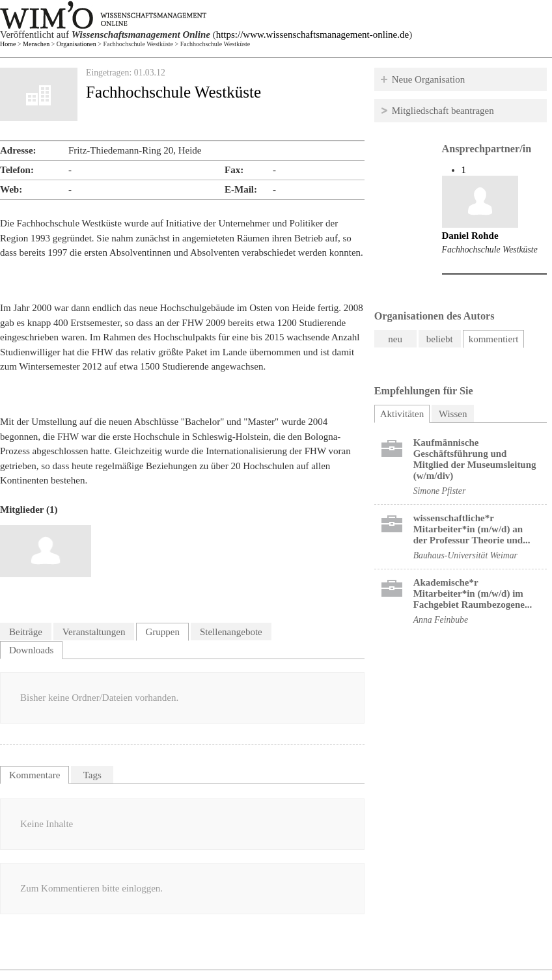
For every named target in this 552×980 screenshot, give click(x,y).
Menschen (36, 44)
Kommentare (34, 775)
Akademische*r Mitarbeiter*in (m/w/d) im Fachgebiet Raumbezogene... (473, 593)
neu (395, 339)
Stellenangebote (231, 632)
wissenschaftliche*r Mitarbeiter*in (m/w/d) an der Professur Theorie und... (472, 529)
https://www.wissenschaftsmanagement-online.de (312, 34)
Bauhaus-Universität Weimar (465, 555)
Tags (92, 775)
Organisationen (76, 44)
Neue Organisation (429, 79)
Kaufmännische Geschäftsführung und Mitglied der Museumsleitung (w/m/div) (475, 459)
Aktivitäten (405, 412)
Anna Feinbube (441, 620)
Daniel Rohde (470, 236)
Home (8, 44)
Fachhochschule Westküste (490, 250)
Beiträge (26, 632)
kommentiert (494, 339)
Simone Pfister (440, 491)
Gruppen (162, 632)
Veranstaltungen (94, 632)
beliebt (440, 339)
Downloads (31, 650)
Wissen (453, 414)
